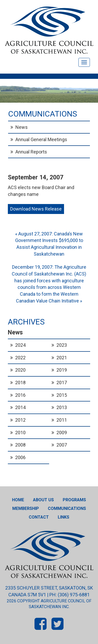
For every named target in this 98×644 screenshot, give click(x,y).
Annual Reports (31, 152)
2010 (20, 433)
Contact (39, 517)
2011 (62, 420)
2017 (62, 382)
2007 (62, 445)
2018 (20, 382)
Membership (26, 508)
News (22, 127)
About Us (43, 500)
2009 (62, 433)
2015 (62, 395)
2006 (20, 457)
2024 (20, 345)
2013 (62, 407)
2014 (20, 407)
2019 (62, 370)
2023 (62, 345)
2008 (20, 445)
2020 (20, 370)
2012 (20, 420)
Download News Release (36, 209)
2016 (20, 395)
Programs (74, 500)
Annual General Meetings (41, 139)
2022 (20, 358)
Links (64, 517)
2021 (62, 358)
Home (18, 500)
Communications (67, 508)
